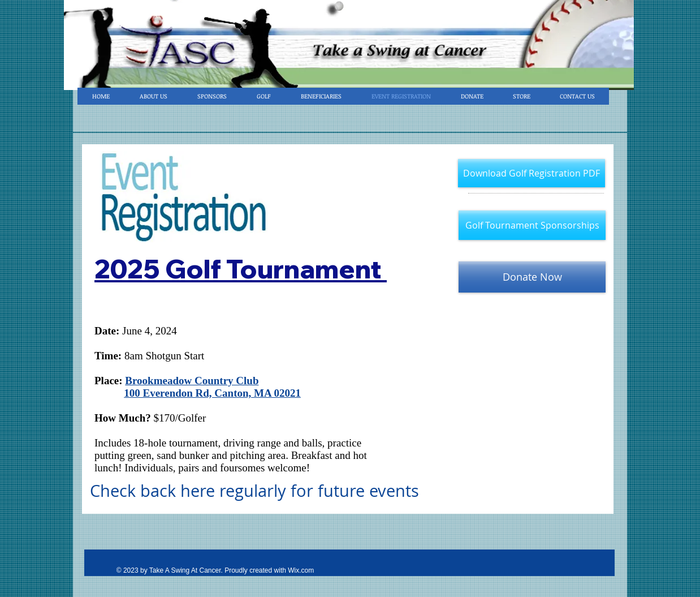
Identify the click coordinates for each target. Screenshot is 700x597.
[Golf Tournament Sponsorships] (532, 225)
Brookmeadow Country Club (192, 381)
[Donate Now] (532, 277)
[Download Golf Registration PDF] (532, 173)
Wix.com (301, 570)
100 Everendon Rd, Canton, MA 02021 (212, 393)
